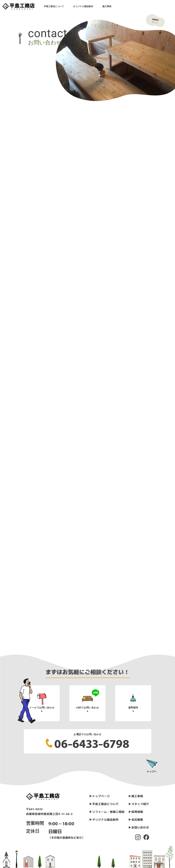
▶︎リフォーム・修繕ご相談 (107, 812)
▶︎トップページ (100, 796)
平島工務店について (54, 6)
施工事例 (107, 6)
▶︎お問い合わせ (139, 827)
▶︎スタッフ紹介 (139, 804)
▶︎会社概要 (136, 819)
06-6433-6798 (92, 743)
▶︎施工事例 (136, 796)
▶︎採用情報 (136, 812)
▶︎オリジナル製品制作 (104, 819)
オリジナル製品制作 (83, 6)
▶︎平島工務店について (104, 804)
